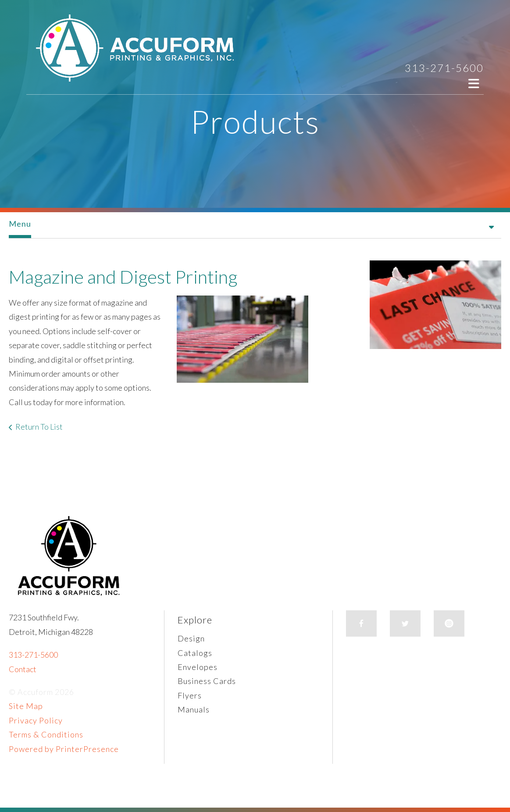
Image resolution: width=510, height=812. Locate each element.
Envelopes (198, 667)
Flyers (190, 695)
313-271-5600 (444, 68)
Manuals (194, 709)
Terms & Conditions (46, 734)
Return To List (39, 427)
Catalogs (195, 653)
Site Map (26, 706)
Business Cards (207, 681)
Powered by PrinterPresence (64, 749)
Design (191, 638)
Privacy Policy (36, 720)
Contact (23, 669)
